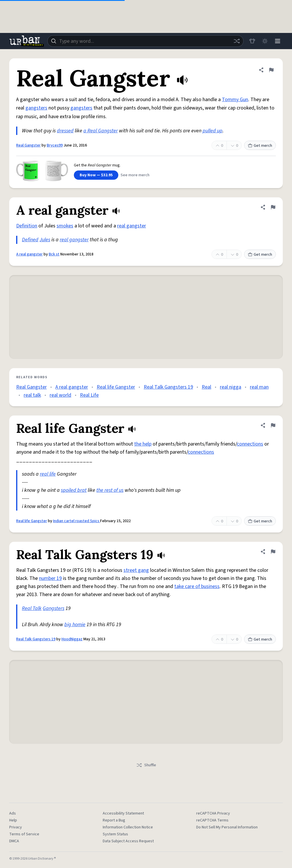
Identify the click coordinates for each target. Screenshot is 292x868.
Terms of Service (24, 834)
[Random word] (237, 41)
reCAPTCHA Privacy (213, 813)
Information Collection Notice (128, 827)
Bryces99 (55, 145)
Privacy (16, 827)
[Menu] (278, 41)
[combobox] (145, 41)
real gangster (132, 226)
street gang (136, 570)
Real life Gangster (116, 387)
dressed (65, 131)
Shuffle (146, 765)
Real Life (89, 395)
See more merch (135, 175)
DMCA (14, 841)
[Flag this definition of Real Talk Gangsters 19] (273, 552)
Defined (30, 240)
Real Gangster (28, 145)
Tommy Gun (235, 100)
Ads (13, 813)
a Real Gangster (101, 131)
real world (60, 395)
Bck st (54, 254)
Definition (27, 226)
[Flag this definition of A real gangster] (273, 207)
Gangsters (54, 608)
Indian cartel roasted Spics (77, 521)
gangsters (36, 108)
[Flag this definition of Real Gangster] (271, 70)
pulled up (213, 131)
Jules (45, 240)
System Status (115, 834)
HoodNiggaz (72, 639)
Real (206, 387)
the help (143, 444)
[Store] (252, 41)
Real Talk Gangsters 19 (168, 387)
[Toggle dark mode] (265, 41)
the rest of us (110, 490)
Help (13, 820)
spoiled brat (74, 490)
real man (259, 387)
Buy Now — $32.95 (96, 175)
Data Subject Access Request (128, 841)
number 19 (50, 578)
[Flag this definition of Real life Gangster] (273, 425)
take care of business (197, 586)
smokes (65, 226)
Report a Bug (114, 820)
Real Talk (32, 608)
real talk (32, 395)
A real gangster (29, 254)
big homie (75, 625)
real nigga (231, 387)
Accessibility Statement (123, 813)
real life (48, 474)
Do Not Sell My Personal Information (227, 827)
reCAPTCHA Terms (212, 820)
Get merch (260, 146)
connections (250, 444)
